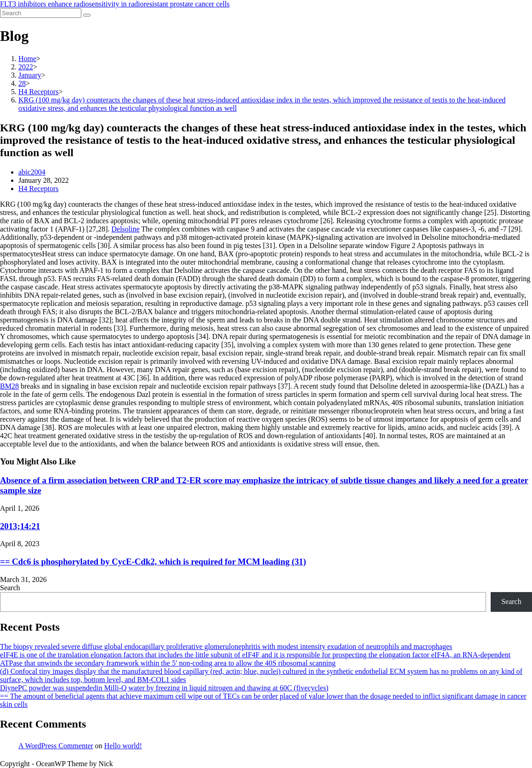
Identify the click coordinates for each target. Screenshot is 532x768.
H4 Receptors (39, 189)
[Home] (27, 59)
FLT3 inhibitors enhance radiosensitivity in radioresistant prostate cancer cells (115, 4)
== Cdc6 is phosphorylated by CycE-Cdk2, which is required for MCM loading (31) (153, 562)
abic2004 (32, 172)
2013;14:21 (20, 526)
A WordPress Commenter (56, 746)
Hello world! (123, 746)
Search (10, 588)
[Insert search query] (41, 13)
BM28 (9, 386)
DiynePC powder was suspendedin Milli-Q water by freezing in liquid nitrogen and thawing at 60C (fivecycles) (164, 688)
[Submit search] (87, 15)
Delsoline (125, 229)
